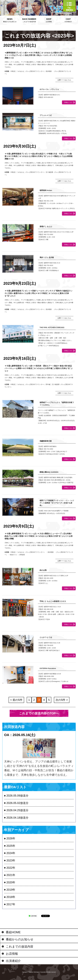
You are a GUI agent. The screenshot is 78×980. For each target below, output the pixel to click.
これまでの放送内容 (29, 20)
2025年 (11, 846)
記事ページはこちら (64, 80)
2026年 (11, 838)
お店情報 (49, 20)
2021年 (11, 875)
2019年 (11, 890)
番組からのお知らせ (10, 20)
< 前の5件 (16, 700)
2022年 (11, 868)
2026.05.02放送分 (17, 803)
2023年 (11, 860)
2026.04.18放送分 (17, 818)
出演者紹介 (68, 20)
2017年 (11, 904)
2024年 (11, 853)
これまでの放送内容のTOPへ (39, 713)
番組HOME (13, 932)
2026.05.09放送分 (17, 796)
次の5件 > (62, 700)
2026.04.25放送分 (17, 810)
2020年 (11, 882)
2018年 (11, 897)
